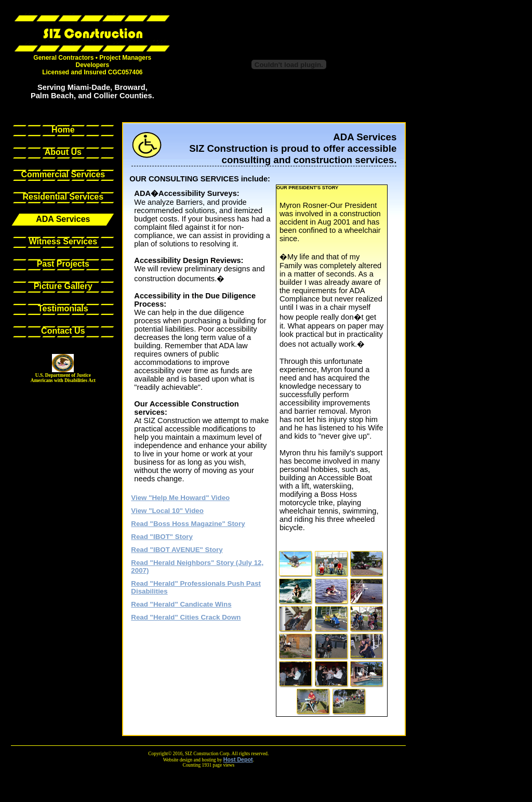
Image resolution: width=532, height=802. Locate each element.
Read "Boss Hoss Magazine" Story (188, 524)
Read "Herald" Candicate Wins (181, 604)
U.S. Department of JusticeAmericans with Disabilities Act (63, 378)
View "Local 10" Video (167, 511)
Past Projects (63, 264)
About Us (63, 152)
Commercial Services (63, 174)
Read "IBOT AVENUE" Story (177, 550)
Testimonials (63, 308)
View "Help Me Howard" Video (180, 498)
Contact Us (63, 331)
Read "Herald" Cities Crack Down (186, 617)
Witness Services (63, 241)
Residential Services (63, 197)
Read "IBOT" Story (162, 537)
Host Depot (238, 759)
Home (63, 130)
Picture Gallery (63, 286)
